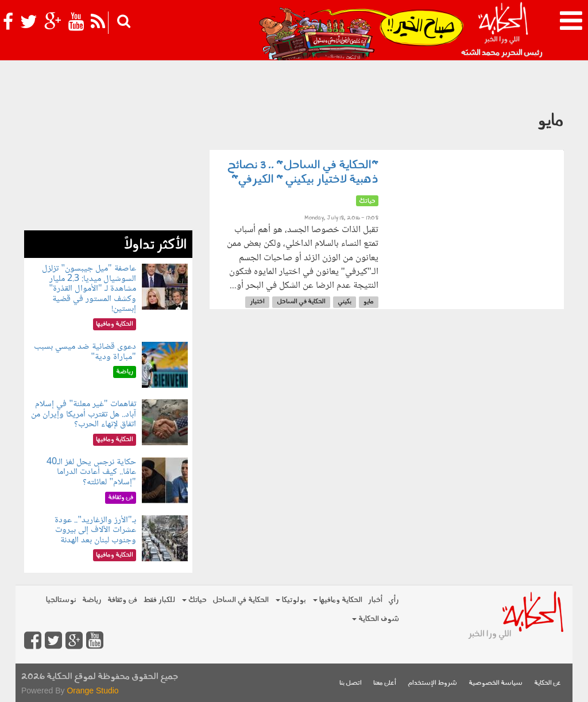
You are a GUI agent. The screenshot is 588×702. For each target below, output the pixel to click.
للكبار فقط (159, 600)
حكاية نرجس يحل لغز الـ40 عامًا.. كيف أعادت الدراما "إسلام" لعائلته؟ (91, 472)
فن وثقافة (122, 600)
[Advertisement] (108, 159)
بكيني (345, 302)
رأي (394, 600)
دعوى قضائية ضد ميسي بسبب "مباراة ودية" (85, 352)
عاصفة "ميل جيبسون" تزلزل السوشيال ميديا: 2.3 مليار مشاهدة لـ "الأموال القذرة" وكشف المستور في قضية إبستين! (89, 289)
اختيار (257, 302)
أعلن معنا (385, 683)
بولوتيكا (291, 600)
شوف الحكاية (376, 619)
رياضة (92, 600)
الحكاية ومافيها (338, 600)
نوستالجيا (61, 600)
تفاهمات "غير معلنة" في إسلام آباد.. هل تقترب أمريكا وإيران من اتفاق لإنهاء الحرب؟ (84, 414)
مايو (369, 302)
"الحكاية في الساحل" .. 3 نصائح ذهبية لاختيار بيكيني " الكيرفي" (303, 173)
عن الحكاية (548, 683)
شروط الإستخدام (432, 683)
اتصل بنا (351, 683)
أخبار (375, 600)
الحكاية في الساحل (301, 302)
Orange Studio (92, 691)
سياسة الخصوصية (496, 683)
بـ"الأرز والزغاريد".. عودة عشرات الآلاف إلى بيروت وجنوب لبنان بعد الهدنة (95, 530)
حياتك (194, 600)
